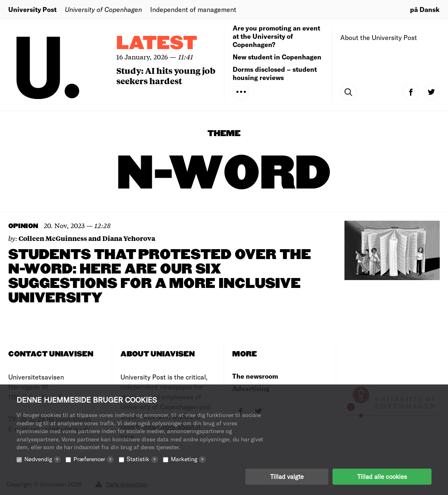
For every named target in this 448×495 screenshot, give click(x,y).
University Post (32, 9)
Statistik (142, 459)
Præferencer (94, 459)
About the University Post (379, 37)
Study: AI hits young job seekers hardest (166, 75)
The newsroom (255, 376)
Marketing (188, 459)
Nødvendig (42, 459)
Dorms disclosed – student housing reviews (275, 73)
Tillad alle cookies (382, 476)
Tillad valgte (287, 476)
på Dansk (425, 9)
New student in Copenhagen (277, 57)
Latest (157, 44)
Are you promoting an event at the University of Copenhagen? (276, 36)
